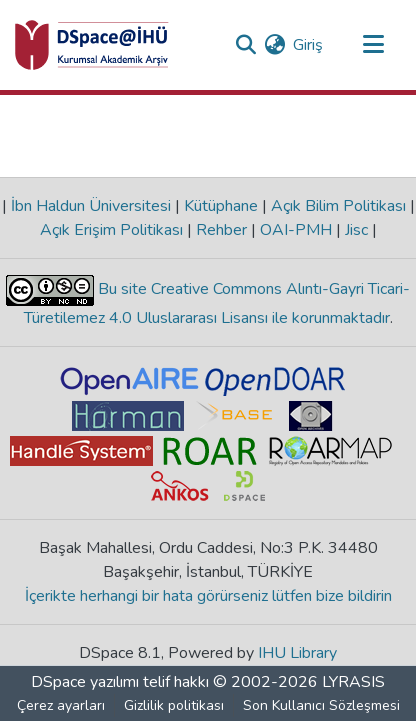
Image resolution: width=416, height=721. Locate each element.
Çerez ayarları (61, 705)
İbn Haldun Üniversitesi (91, 206)
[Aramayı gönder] (245, 45)
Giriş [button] (309, 45)
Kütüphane (221, 206)
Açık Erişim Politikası (113, 230)
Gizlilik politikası (174, 705)
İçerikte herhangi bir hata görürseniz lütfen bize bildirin (208, 596)
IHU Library (297, 653)
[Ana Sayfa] (92, 45)
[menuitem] (274, 45)
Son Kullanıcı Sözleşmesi (321, 705)
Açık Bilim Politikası (338, 206)
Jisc (356, 230)
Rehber (221, 230)
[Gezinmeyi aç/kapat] (373, 45)
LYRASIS (353, 682)
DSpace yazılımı (85, 682)
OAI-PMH (296, 230)
